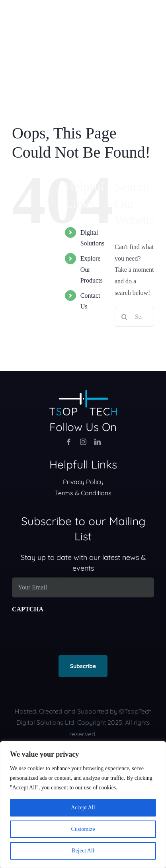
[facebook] (69, 442)
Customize (83, 829)
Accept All (83, 808)
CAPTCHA (28, 609)
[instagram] (83, 442)
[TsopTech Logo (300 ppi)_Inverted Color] (83, 393)
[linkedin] (98, 442)
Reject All (83, 851)
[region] (83, 805)
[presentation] (72, 631)
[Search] (125, 317)
